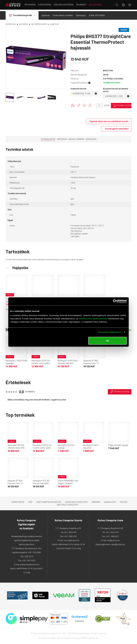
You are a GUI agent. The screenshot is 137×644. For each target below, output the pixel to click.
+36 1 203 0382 (34, 551)
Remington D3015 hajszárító (91, 445)
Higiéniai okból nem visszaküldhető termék (108, 120)
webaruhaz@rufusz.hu (30, 563)
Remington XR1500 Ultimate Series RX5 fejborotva (16, 446)
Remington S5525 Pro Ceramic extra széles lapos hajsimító (41, 362)
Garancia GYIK (110, 501)
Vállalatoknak (95, 5)
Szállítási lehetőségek (64, 5)
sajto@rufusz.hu (118, 543)
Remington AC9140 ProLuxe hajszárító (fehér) (41, 482)
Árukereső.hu (80, 620)
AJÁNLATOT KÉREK (97, 14)
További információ (112, 81)
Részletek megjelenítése (110, 332)
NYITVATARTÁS (30, 5)
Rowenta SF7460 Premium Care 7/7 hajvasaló (91, 362)
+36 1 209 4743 (112, 531)
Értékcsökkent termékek (63, 14)
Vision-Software (64, 637)
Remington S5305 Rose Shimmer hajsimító (68, 361)
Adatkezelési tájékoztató (77, 501)
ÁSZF (30, 501)
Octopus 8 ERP (80, 637)
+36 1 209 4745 (70, 531)
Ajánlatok (46, 14)
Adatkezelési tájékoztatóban (93, 318)
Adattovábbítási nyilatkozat (49, 501)
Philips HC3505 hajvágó (118, 444)
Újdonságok (81, 14)
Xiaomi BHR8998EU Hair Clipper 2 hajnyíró (68, 481)
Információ (81, 5)
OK (107, 341)
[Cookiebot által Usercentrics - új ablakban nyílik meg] (115, 301)
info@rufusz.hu (113, 539)
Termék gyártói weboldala (116, 127)
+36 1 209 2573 (27, 555)
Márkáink (96, 501)
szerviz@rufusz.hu (72, 539)
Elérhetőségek (45, 5)
